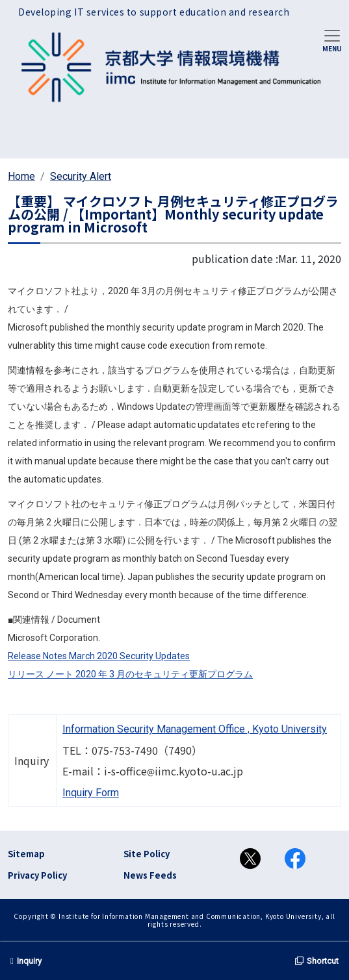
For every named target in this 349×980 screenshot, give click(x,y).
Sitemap (26, 854)
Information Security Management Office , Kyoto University (195, 729)
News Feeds (150, 875)
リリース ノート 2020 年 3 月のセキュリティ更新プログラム (130, 674)
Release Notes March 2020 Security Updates (99, 656)
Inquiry (26, 961)
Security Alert (81, 176)
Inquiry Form (91, 793)
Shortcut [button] (317, 961)
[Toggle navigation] (332, 40)
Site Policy (147, 854)
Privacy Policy (37, 875)
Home (21, 176)
